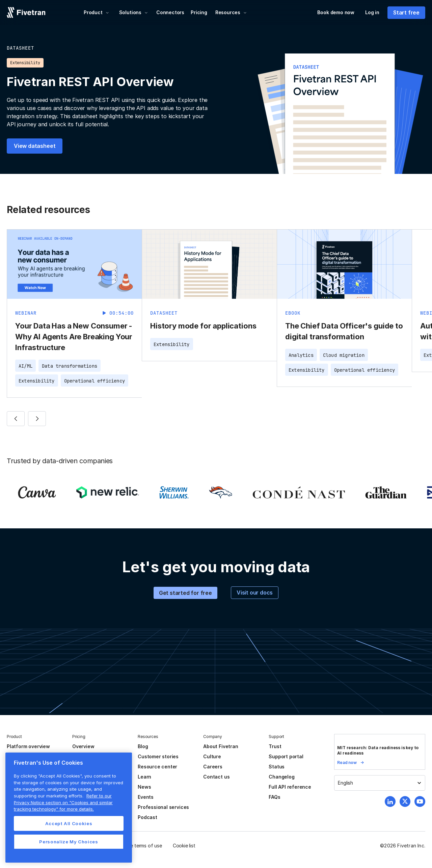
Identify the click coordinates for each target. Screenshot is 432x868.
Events (146, 797)
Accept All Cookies (69, 823)
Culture (212, 756)
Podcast (147, 817)
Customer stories (158, 756)
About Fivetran (221, 746)
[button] (97, 12)
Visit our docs (255, 593)
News (144, 787)
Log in (372, 12)
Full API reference (290, 787)
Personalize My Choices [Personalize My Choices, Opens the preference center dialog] (69, 842)
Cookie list (184, 846)
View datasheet (35, 146)
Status (277, 767)
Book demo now (336, 12)
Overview (83, 746)
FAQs (274, 797)
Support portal (286, 756)
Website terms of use (139, 846)
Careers (213, 767)
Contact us (216, 777)
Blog (143, 746)
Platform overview (28, 746)
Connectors (170, 12)
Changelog (281, 777)
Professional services (163, 807)
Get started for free (185, 593)
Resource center (157, 767)
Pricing (199, 12)
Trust (275, 746)
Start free (406, 12)
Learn (144, 777)
